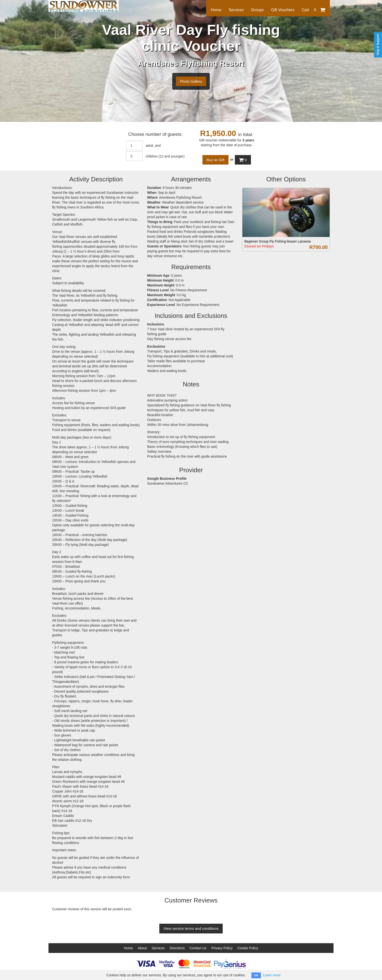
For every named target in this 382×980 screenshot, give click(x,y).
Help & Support (378, 44)
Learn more (272, 975)
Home (216, 10)
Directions (177, 948)
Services (236, 10)
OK (256, 975)
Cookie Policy (248, 948)
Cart (313, 10)
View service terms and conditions (191, 928)
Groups (257, 10)
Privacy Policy (222, 948)
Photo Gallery (191, 81)
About (142, 948)
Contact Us (198, 948)
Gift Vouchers (283, 10)
